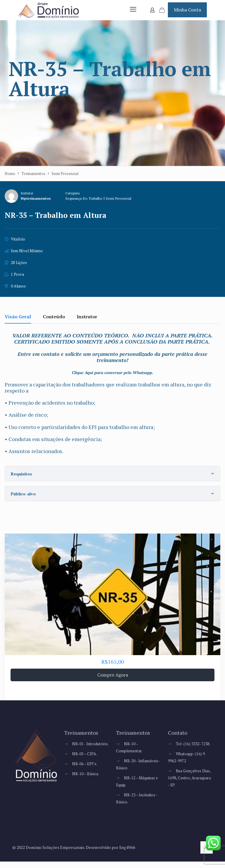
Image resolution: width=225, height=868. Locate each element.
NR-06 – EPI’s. (85, 777)
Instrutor (27, 200)
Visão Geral (18, 324)
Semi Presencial (124, 205)
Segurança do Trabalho (87, 205)
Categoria (74, 200)
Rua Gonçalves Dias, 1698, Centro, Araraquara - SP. (190, 784)
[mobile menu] (132, 13)
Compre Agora (113, 681)
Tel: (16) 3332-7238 (193, 750)
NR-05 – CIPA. (85, 767)
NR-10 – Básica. (86, 787)
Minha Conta (187, 13)
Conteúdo (54, 324)
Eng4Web (128, 854)
